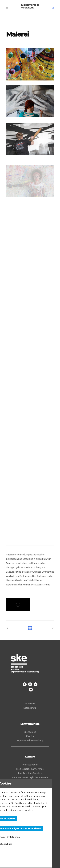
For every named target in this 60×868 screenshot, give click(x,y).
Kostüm (30, 736)
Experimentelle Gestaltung (30, 741)
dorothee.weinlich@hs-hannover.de (30, 778)
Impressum (30, 704)
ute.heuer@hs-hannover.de (30, 769)
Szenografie (30, 732)
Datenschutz (30, 708)
